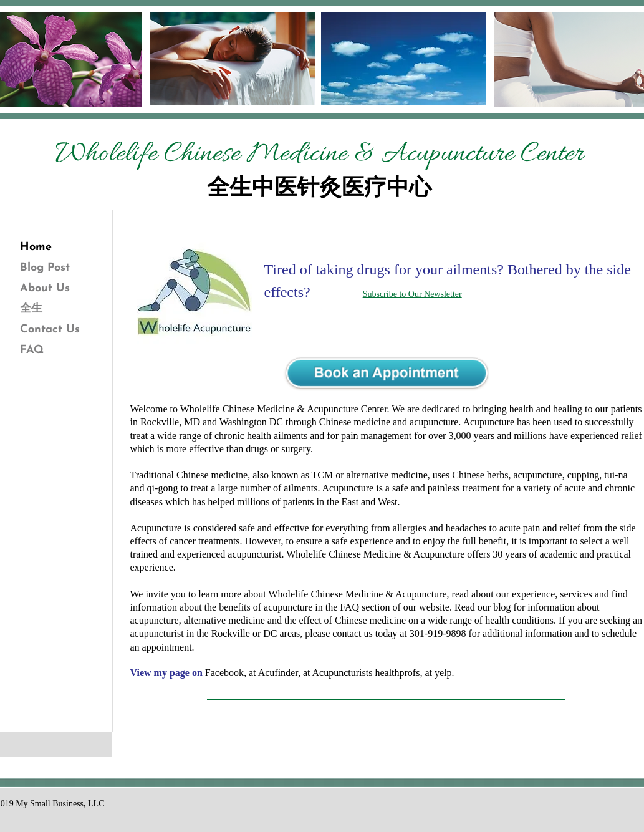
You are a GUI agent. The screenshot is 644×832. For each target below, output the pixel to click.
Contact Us (50, 330)
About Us (45, 288)
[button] (194, 292)
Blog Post (45, 268)
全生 (31, 309)
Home (36, 247)
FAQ (32, 350)
